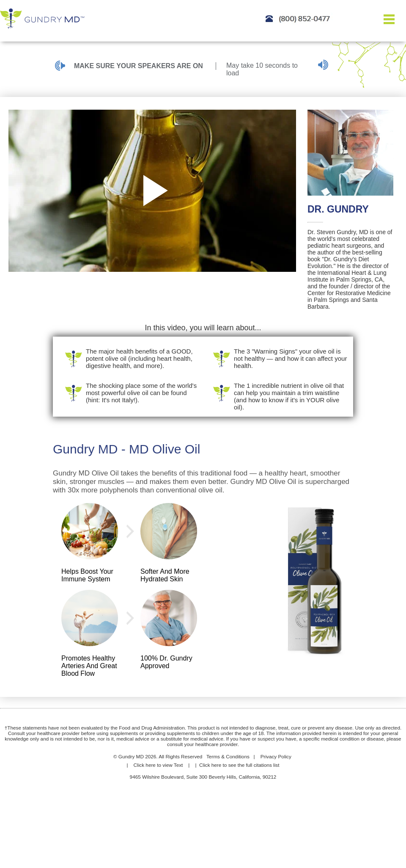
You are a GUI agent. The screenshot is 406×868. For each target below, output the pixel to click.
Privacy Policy (276, 756)
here (151, 765)
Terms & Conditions (228, 756)
